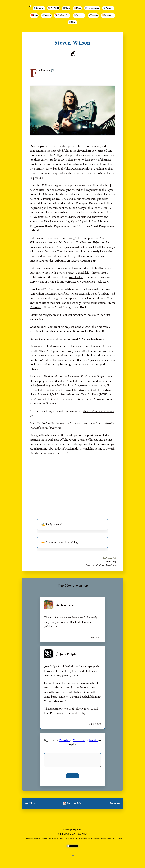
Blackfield (84, 272)
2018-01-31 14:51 (95, 724)
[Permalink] (110, 561)
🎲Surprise (79, 16)
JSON (79, 831)
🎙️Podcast (108, 8)
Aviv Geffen (76, 277)
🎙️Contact (39, 8)
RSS (73, 831)
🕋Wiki (66, 8)
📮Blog (34, 16)
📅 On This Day (62, 16)
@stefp (48, 666)
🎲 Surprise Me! (72, 805)
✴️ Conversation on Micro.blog (59, 542)
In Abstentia (63, 194)
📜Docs (77, 8)
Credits (67, 831)
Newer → (114, 805)
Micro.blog (65, 740)
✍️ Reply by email (52, 524)
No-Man (64, 242)
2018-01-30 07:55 (95, 637)
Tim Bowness (84, 242)
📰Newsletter (92, 8)
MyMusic (100, 565)
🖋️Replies (93, 16)
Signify (70, 221)
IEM (44, 327)
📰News (72, 22)
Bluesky (93, 740)
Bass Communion (44, 339)
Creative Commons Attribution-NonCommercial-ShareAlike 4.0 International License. (85, 840)
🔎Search (46, 16)
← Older (30, 805)
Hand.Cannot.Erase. (63, 360)
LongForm (111, 565)
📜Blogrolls (108, 16)
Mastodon (79, 740)
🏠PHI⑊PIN (53, 8)
